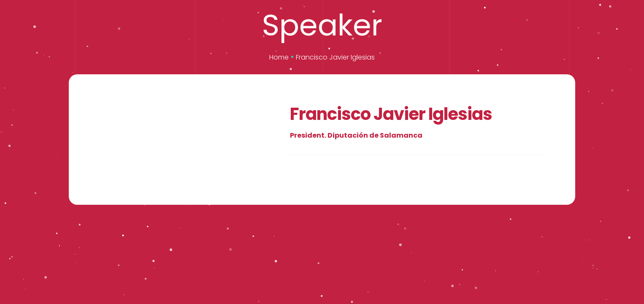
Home (279, 57)
